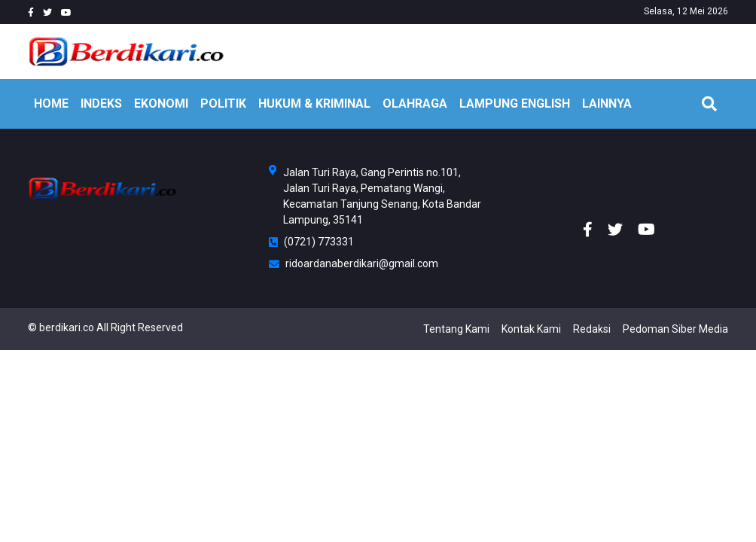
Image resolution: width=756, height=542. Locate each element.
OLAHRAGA (415, 104)
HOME (51, 104)
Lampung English (515, 104)
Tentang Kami (456, 329)
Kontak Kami (531, 329)
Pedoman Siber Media (675, 329)
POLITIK (223, 104)
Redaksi (592, 329)
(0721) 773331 (311, 242)
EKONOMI (161, 104)
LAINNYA (607, 104)
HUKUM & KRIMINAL (314, 104)
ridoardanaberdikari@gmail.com (354, 263)
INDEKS (101, 104)
